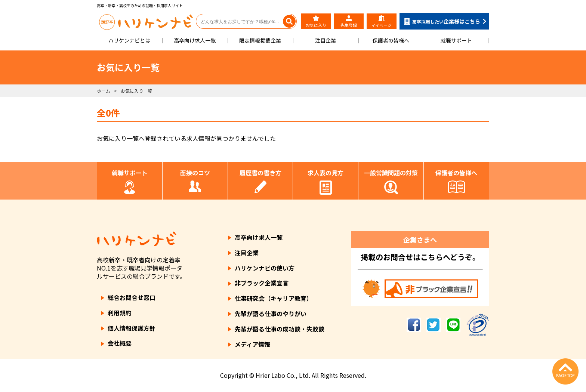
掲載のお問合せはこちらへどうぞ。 (420, 257)
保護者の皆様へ (391, 40)
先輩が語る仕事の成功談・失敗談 (280, 329)
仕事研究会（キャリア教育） (274, 298)
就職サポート (456, 40)
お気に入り (316, 22)
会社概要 (120, 343)
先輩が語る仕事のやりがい (271, 314)
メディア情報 (252, 344)
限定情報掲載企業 (260, 40)
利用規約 (120, 313)
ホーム (104, 91)
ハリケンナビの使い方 (265, 268)
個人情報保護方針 (132, 328)
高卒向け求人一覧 (195, 40)
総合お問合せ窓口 (132, 297)
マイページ (381, 22)
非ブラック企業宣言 (262, 283)
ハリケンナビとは (129, 40)
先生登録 (349, 22)
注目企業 (326, 40)
